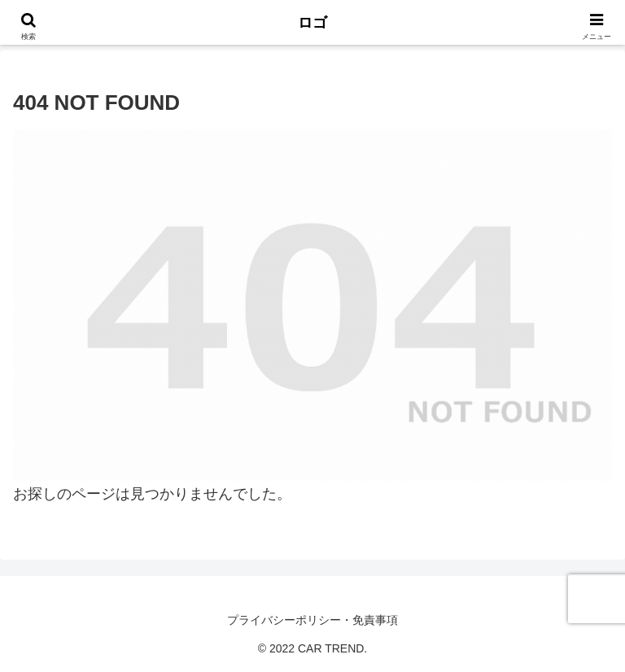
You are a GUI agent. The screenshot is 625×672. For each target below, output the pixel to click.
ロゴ (312, 23)
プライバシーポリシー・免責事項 (312, 620)
